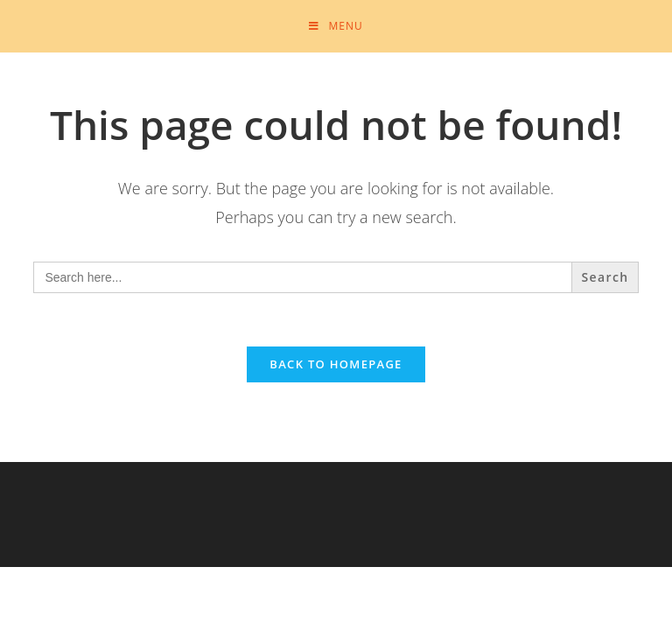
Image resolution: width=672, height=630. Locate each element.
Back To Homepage (336, 364)
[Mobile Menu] (336, 26)
